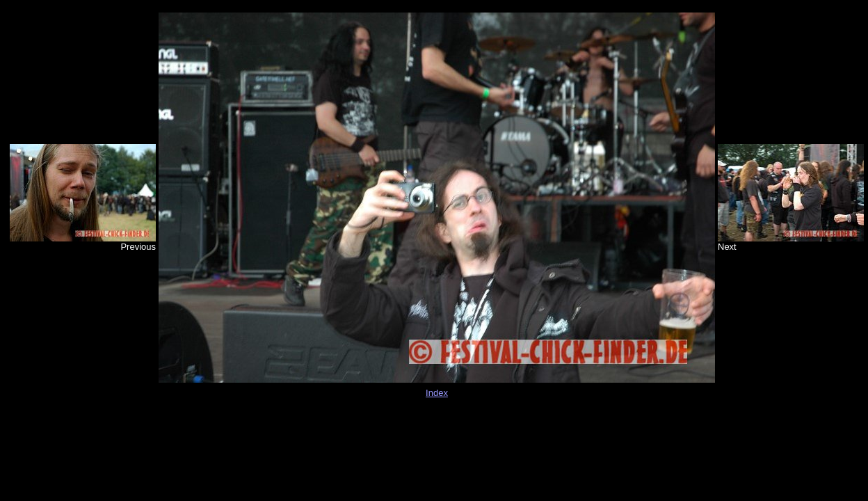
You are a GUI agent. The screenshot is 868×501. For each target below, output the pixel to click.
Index (437, 393)
